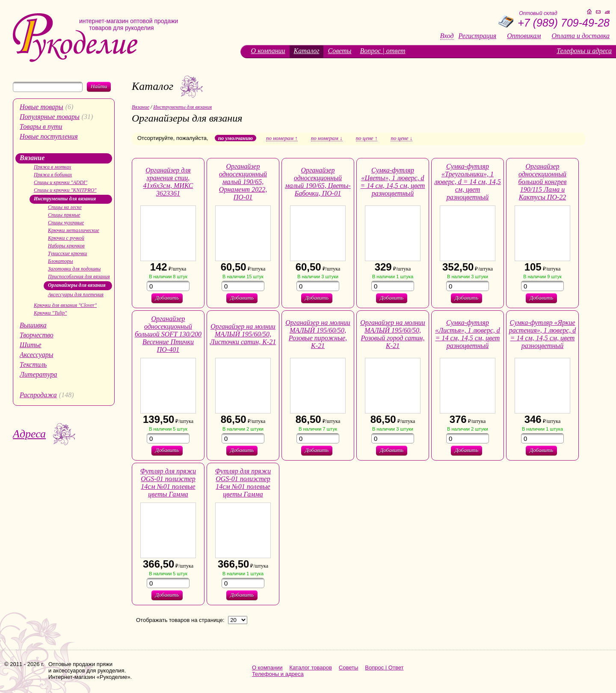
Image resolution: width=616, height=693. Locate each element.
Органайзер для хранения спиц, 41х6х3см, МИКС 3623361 (168, 182)
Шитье (31, 345)
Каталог (307, 51)
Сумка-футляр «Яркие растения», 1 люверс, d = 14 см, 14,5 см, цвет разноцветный (543, 334)
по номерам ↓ (327, 138)
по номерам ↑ (282, 138)
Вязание (32, 158)
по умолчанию (235, 138)
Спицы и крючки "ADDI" (61, 182)
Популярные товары (50, 117)
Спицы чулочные (66, 223)
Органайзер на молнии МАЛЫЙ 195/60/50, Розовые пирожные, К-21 (318, 334)
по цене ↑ (367, 138)
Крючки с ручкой (66, 238)
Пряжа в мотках (52, 167)
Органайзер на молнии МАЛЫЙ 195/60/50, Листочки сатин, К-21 (243, 334)
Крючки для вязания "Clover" (65, 305)
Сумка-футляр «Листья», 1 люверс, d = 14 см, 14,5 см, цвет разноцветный (468, 334)
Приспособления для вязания (79, 277)
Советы (339, 51)
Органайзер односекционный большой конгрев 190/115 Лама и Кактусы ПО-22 (543, 182)
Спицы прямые (64, 215)
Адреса (29, 434)
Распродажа (38, 395)
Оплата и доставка (581, 36)
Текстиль (33, 364)
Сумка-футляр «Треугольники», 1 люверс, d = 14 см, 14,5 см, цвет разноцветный (468, 182)
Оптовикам (524, 36)
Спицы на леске (65, 207)
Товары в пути (41, 126)
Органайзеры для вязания (77, 285)
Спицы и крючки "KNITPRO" (65, 190)
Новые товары (41, 107)
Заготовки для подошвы (74, 269)
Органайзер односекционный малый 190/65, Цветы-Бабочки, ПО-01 (318, 182)
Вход (447, 36)
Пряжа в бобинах (53, 175)
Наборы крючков (66, 246)
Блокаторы (61, 261)
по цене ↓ (401, 138)
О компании (268, 51)
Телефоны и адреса (584, 51)
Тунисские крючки (68, 253)
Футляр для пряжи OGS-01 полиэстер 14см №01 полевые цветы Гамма (168, 483)
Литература (38, 374)
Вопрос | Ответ (384, 668)
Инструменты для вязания (65, 199)
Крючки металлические (74, 230)
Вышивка (33, 325)
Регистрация (478, 36)
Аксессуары (36, 355)
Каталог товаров (311, 668)
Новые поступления (49, 136)
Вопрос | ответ (382, 51)
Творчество (37, 335)
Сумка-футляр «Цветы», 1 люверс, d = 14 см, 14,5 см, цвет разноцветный (393, 182)
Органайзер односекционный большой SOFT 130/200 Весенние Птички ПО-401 (168, 334)
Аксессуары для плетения (76, 294)
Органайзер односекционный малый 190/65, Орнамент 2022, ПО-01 (243, 182)
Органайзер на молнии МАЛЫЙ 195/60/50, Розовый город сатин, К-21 (393, 334)
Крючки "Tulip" (50, 313)
